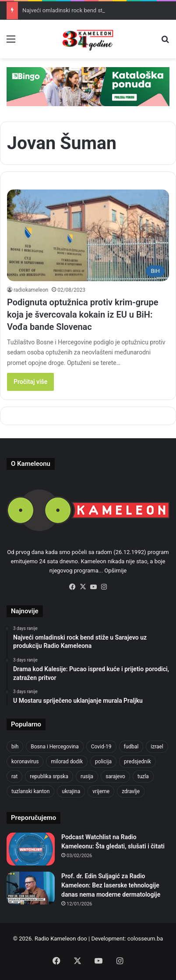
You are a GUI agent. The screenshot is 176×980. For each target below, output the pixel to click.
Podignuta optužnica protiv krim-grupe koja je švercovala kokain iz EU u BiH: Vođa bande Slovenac (83, 315)
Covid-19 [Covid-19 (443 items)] (101, 747)
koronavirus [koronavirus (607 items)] (25, 762)
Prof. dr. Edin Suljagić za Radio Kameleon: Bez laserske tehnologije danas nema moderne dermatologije (111, 885)
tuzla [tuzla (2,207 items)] (143, 776)
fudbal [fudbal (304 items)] (131, 747)
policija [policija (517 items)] (103, 762)
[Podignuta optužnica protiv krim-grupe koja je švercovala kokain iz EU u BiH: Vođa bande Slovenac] (88, 235)
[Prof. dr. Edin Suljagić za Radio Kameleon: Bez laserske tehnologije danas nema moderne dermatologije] (31, 888)
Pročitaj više (30, 382)
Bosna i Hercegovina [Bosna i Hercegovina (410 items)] (55, 747)
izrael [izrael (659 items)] (157, 747)
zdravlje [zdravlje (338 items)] (131, 791)
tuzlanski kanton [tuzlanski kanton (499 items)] (30, 791)
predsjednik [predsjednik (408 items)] (137, 762)
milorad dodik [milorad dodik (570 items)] (67, 762)
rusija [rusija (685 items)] (87, 776)
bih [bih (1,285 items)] (15, 747)
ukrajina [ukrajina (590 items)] (71, 791)
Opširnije (115, 570)
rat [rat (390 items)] (14, 776)
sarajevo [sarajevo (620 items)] (115, 776)
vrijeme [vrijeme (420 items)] (101, 791)
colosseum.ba (145, 939)
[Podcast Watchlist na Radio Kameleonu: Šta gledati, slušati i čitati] (31, 849)
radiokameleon (31, 290)
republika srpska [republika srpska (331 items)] (49, 776)
